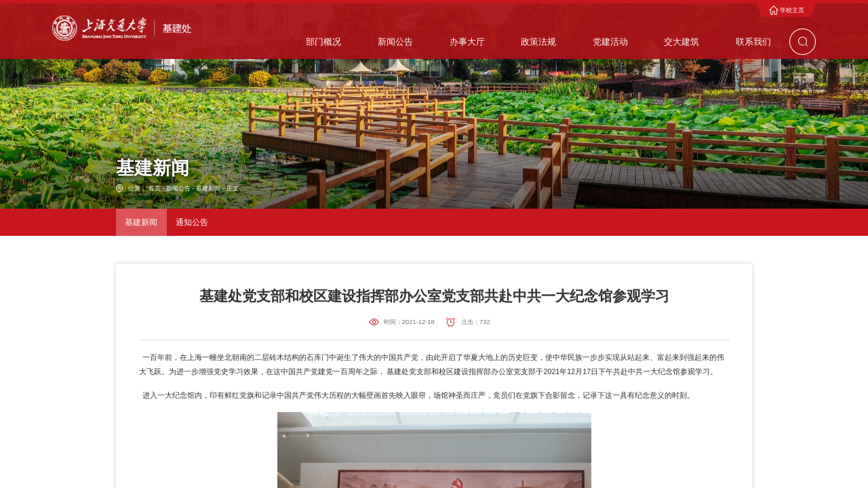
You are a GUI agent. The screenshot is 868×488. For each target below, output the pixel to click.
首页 (155, 188)
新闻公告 (178, 188)
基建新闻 (208, 188)
